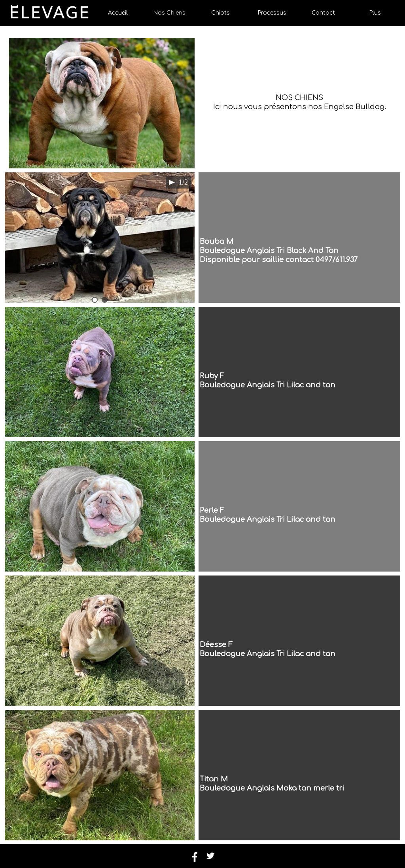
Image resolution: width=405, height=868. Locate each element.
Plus (375, 13)
